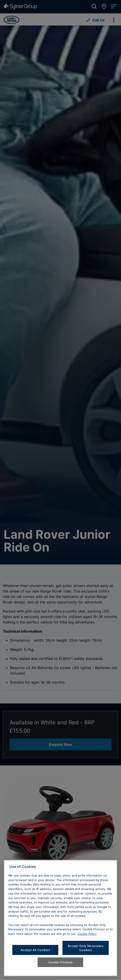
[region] (60, 918)
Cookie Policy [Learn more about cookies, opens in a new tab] (87, 934)
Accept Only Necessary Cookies (86, 948)
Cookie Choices (60, 962)
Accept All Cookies (35, 950)
